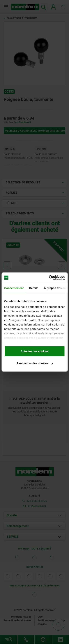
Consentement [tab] (14, 288)
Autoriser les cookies (35, 351)
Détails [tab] (34, 288)
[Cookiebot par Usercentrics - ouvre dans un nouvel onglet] (49, 278)
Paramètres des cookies (35, 363)
